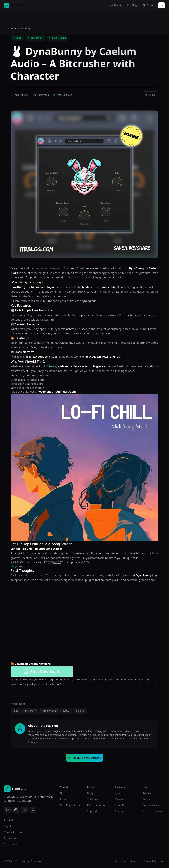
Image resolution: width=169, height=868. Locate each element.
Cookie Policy (151, 805)
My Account (11, 838)
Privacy (147, 793)
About (119, 793)
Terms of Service (153, 811)
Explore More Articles (84, 758)
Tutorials (93, 799)
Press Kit (120, 805)
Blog (62, 793)
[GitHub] (33, 810)
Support (92, 811)
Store (63, 799)
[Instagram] (16, 810)
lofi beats (50, 366)
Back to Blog (20, 29)
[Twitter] (7, 810)
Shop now (17, 566)
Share (150, 95)
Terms (146, 799)
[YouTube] (24, 810)
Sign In (8, 826)
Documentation (97, 805)
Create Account (13, 832)
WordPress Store (70, 805)
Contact (120, 811)
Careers (120, 799)
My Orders (10, 844)
